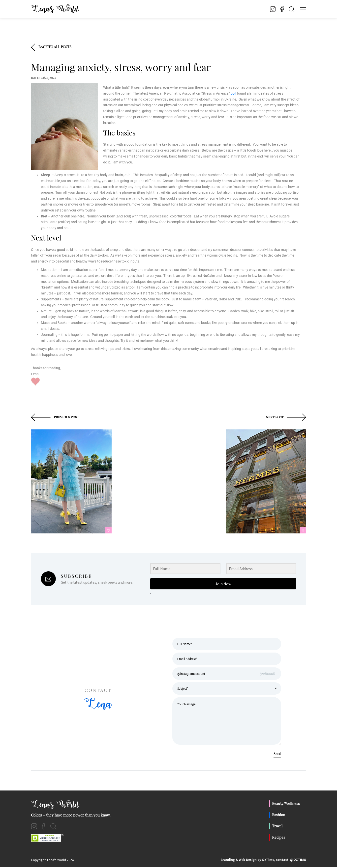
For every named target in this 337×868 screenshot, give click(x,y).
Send (277, 754)
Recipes (279, 838)
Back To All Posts (51, 47)
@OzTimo (298, 860)
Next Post (286, 417)
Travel (277, 827)
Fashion (279, 815)
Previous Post (56, 417)
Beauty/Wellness (286, 804)
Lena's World (56, 805)
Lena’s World (56, 9)
